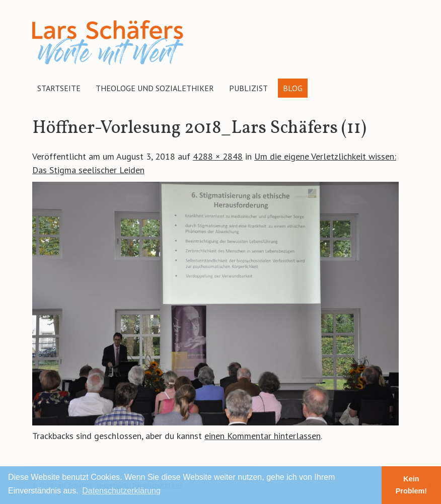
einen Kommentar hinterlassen (263, 436)
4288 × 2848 (218, 156)
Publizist (248, 88)
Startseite (59, 88)
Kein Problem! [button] (411, 485)
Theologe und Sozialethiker (155, 88)
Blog (293, 88)
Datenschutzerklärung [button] (121, 491)
